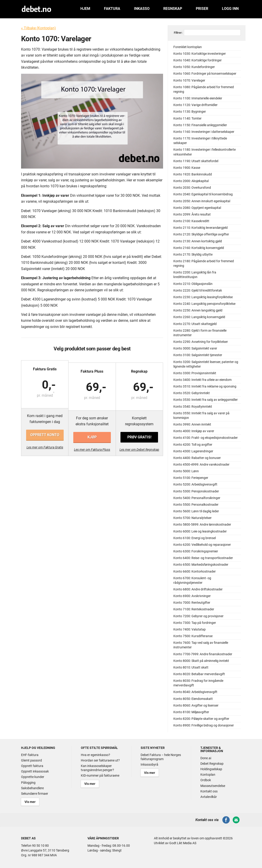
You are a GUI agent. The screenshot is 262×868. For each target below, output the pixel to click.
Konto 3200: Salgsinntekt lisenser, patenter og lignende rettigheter (206, 364)
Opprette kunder (33, 777)
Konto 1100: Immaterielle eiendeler (198, 98)
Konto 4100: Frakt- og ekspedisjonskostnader (206, 438)
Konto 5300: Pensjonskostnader (196, 491)
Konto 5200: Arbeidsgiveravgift (195, 484)
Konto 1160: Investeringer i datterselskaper (204, 132)
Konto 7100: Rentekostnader (194, 609)
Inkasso (142, 9)
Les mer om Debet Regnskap (139, 447)
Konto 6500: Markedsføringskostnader (201, 565)
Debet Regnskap (212, 764)
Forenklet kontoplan (188, 47)
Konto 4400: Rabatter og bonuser (197, 458)
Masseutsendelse (213, 786)
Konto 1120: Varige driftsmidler (195, 105)
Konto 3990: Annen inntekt (192, 424)
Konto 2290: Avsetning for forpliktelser (201, 342)
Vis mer (29, 801)
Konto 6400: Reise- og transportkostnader (203, 558)
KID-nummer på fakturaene (100, 775)
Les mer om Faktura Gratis (45, 447)
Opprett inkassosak (35, 771)
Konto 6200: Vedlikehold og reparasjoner (202, 545)
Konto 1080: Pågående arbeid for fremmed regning (204, 89)
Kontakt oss (209, 791)
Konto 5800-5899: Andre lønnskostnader (202, 525)
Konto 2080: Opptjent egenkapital (197, 208)
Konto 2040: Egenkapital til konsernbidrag (203, 194)
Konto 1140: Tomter (187, 119)
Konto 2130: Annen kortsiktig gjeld (198, 241)
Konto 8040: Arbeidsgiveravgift (195, 692)
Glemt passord (31, 760)
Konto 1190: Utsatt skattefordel (196, 161)
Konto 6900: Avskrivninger (192, 596)
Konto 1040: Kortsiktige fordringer (198, 60)
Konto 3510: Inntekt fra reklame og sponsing (205, 386)
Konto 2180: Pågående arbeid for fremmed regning (204, 263)
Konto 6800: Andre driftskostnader (198, 589)
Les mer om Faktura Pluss (92, 447)
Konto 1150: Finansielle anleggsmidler (200, 125)
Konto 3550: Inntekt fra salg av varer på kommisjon (201, 416)
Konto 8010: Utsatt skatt (191, 667)
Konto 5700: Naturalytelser (192, 518)
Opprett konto (45, 435)
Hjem (85, 9)
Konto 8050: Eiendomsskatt (193, 699)
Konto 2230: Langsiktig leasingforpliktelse (203, 297)
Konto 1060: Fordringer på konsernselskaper (205, 74)
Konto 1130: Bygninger (190, 112)
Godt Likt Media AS (183, 842)
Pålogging (28, 783)
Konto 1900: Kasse (187, 168)
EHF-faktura (30, 755)
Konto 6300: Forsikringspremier (196, 551)
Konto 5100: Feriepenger (191, 478)
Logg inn (230, 9)
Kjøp (92, 435)
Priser (202, 9)
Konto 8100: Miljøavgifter (191, 712)
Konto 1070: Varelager (189, 81)
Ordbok (206, 780)
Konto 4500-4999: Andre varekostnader (201, 465)
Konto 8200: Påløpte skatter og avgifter (201, 719)
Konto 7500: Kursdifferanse (193, 636)
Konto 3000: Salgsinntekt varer (195, 348)
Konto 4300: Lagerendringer (193, 451)
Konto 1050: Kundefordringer (194, 67)
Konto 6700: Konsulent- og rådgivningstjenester (192, 580)
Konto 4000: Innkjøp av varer (194, 431)
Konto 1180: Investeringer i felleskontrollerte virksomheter (205, 152)
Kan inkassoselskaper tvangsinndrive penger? (97, 768)
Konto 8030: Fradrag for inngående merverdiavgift (198, 683)
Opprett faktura (32, 766)
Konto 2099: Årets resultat (192, 214)
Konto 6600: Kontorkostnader (195, 572)
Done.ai (206, 758)
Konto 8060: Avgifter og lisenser (196, 706)
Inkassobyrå (149, 764)
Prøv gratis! (139, 435)
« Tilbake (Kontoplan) (38, 28)
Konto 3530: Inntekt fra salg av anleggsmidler (206, 400)
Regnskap (173, 9)
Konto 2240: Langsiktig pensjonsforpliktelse (204, 304)
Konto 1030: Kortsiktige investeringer (200, 54)
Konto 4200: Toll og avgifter (193, 445)
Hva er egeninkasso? (96, 755)
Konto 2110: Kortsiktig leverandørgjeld (201, 228)
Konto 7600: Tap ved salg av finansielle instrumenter (201, 645)
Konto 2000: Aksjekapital (191, 181)
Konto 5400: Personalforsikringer (197, 498)
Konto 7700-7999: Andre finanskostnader (203, 654)
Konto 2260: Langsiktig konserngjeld (199, 317)
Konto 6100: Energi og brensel (195, 538)
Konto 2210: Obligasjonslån (193, 284)
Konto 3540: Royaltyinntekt (193, 407)
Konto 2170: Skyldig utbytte (193, 255)
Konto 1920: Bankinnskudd (193, 174)
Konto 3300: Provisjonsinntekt (195, 373)
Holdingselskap (211, 769)
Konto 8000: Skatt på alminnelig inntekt (201, 661)
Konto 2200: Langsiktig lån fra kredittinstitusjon (195, 275)
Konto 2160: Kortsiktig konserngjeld (199, 248)
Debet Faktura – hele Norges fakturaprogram (161, 757)
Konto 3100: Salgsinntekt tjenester (198, 355)
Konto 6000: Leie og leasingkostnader (200, 531)
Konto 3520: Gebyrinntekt (192, 393)
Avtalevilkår (209, 797)
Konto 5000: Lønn (186, 471)
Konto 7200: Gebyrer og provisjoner (198, 616)
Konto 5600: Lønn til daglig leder (196, 511)
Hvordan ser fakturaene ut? (100, 760)
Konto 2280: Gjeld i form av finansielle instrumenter (200, 333)
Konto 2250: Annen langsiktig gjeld (198, 310)
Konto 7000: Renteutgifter (192, 603)
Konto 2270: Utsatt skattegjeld (195, 324)
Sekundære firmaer (35, 794)
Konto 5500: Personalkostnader (196, 505)
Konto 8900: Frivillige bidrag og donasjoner (204, 725)
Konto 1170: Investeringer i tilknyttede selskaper (200, 141)
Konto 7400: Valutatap (190, 629)
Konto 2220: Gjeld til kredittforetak (198, 291)
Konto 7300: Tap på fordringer (195, 623)
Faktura (112, 9)
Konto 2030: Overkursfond (192, 188)
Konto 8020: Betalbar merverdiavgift (199, 674)
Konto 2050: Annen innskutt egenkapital (202, 201)
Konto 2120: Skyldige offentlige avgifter (201, 234)
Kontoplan (208, 775)
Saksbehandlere (32, 788)
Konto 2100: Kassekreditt (191, 221)
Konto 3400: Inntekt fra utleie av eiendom (202, 380)
